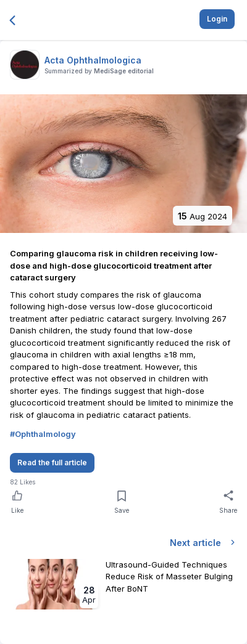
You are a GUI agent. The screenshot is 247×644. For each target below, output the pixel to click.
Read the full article (52, 463)
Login (217, 19)
